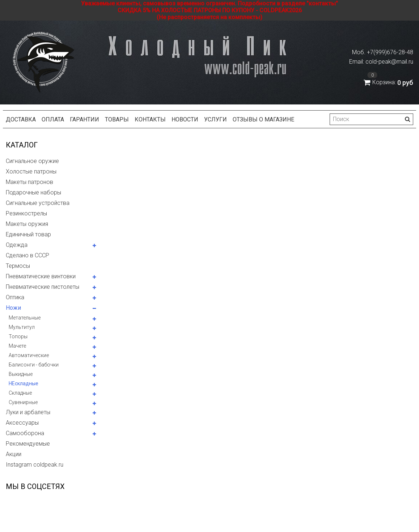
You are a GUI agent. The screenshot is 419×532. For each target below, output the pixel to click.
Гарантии (84, 119)
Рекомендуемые (28, 444)
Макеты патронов (29, 182)
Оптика (15, 297)
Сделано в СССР (27, 255)
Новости (185, 119)
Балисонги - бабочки (34, 365)
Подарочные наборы (33, 192)
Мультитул (22, 327)
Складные (20, 393)
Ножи (13, 308)
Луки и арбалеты (28, 412)
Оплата (53, 119)
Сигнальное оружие (32, 161)
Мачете (17, 346)
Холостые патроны (31, 171)
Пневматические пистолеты (43, 287)
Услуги (215, 119)
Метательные (25, 318)
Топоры (18, 336)
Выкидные (21, 374)
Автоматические (29, 355)
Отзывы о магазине (263, 119)
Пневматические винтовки (41, 276)
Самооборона (25, 433)
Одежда (17, 245)
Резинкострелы (26, 213)
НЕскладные (24, 383)
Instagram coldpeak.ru (35, 465)
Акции (14, 454)
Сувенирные (23, 402)
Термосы (18, 266)
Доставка (21, 119)
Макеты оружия (27, 224)
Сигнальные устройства (38, 203)
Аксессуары (22, 423)
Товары (117, 119)
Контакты (150, 119)
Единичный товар (28, 234)
